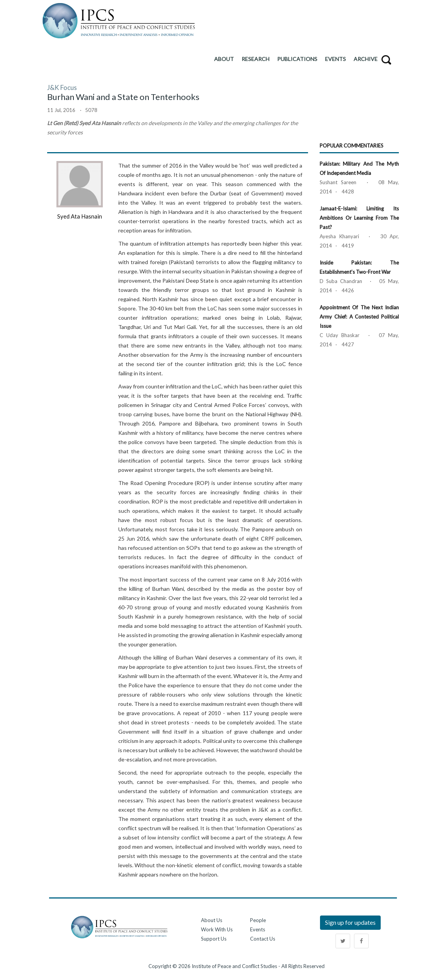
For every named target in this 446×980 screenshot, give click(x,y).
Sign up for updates (350, 922)
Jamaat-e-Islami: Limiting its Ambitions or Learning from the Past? (359, 218)
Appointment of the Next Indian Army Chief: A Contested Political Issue (359, 317)
